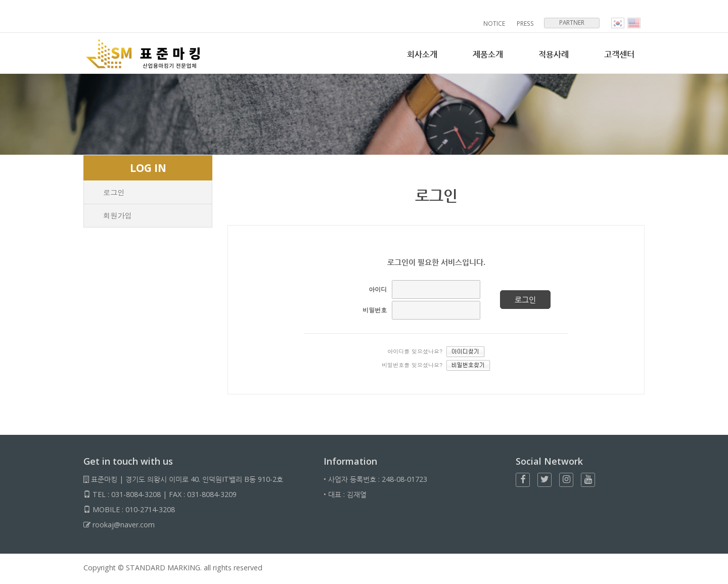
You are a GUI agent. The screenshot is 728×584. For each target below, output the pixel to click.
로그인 (114, 192)
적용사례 (551, 54)
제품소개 (483, 54)
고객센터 (618, 54)
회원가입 (118, 215)
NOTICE (495, 24)
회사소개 (415, 54)
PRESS (526, 24)
